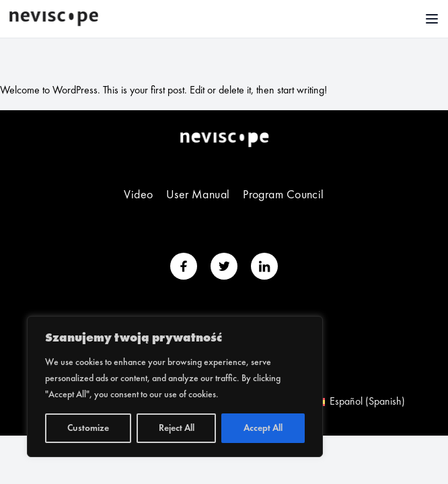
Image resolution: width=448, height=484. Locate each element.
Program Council (284, 195)
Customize (88, 428)
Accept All (263, 428)
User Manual (198, 195)
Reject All (177, 428)
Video (138, 195)
